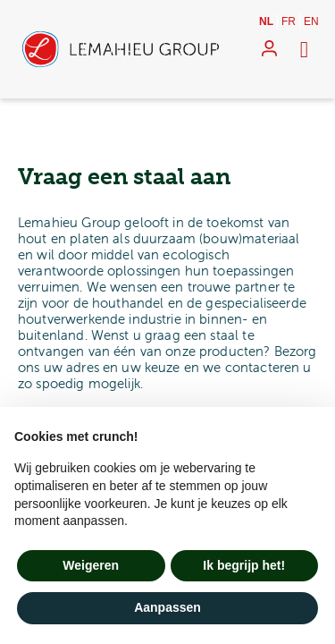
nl (266, 21)
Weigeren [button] (91, 565)
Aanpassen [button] (167, 607)
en (311, 21)
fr (289, 21)
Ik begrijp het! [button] (244, 565)
